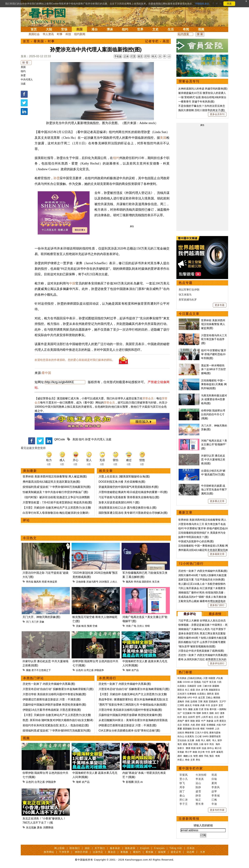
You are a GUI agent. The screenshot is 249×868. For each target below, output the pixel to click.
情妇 (180, 709)
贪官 (221, 705)
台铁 (199, 686)
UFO (190, 698)
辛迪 (214, 804)
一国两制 (222, 709)
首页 (34, 29)
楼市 (187, 721)
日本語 (191, 848)
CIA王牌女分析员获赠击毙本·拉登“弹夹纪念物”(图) (129, 731)
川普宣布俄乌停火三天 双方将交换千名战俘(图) (214, 339)
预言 (212, 756)
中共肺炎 (182, 678)
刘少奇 (201, 752)
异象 (42, 622)
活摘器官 (192, 686)
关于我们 (100, 848)
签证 (190, 744)
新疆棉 (216, 686)
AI (142, 782)
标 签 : (26, 62)
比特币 (192, 717)
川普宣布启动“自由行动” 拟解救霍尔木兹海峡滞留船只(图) (58, 689)
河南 (128, 626)
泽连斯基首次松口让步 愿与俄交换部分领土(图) (128, 508)
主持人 (141, 626)
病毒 (180, 682)
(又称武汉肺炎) (195, 678)
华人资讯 (48, 34)
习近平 (205, 682)
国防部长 (147, 582)
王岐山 (209, 698)
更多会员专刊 (217, 114)
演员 (137, 782)
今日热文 (30, 538)
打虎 (201, 709)
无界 (203, 852)
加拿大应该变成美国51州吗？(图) (119, 502)
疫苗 (193, 690)
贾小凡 (184, 779)
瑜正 (198, 800)
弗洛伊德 (182, 698)
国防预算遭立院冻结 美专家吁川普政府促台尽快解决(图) (133, 513)
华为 (185, 709)
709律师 (210, 729)
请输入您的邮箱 (203, 825)
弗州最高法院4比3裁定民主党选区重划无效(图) (51, 482)
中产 (203, 721)
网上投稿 (59, 848)
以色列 (80, 670)
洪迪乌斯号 (92, 582)
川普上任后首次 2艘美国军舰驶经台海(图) (124, 477)
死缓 (44, 582)
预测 (89, 626)
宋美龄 (181, 752)
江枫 (214, 800)
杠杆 (180, 717)
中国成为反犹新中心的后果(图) (196, 541)
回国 (196, 744)
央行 (217, 713)
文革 (193, 760)
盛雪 (198, 791)
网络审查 (190, 733)
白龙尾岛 (190, 736)
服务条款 (115, 848)
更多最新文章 (217, 554)
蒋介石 (218, 748)
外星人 (181, 760)
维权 (202, 729)
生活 (171, 29)
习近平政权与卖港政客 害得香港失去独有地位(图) (129, 497)
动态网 (190, 852)
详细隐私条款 (202, 4)
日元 (216, 717)
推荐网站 (49, 852)
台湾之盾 (89, 670)
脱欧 (212, 713)
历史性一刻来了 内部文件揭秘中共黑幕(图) (49, 684)
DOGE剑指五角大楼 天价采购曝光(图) (122, 482)
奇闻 (186, 29)
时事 (60, 34)
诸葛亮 (220, 752)
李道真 (200, 779)
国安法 (181, 690)
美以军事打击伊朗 (189, 290)
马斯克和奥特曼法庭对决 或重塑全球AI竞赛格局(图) (214, 399)
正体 (126, 56)
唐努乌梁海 (215, 733)
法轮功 (181, 733)
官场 (64, 29)
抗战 (204, 748)
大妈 (193, 725)
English (145, 848)
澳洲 (188, 748)
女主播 (191, 740)
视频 (201, 29)
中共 (195, 698)
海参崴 (210, 721)
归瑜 (214, 779)
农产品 (135, 670)
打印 (147, 56)
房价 (198, 725)
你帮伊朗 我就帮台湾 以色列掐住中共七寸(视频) (213, 414)
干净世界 (64, 852)
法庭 (23, 84)
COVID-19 (188, 682)
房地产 (181, 721)
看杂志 (112, 852)
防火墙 (196, 729)
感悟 (201, 756)
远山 (198, 783)
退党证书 (176, 852)
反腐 (196, 709)
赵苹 (214, 791)
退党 (217, 694)
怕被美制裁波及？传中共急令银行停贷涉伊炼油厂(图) (55, 492)
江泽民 (181, 705)
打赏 (133, 56)
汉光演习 (182, 694)
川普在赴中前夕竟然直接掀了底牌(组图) (201, 651)
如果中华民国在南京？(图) (193, 537)
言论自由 (182, 740)
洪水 (198, 690)
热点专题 (186, 283)
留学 (220, 740)
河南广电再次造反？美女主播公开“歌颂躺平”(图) (214, 444)
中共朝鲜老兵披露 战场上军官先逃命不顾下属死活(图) (214, 490)
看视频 (124, 852)
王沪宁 (223, 702)
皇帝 (213, 752)
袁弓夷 (204, 690)
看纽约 (137, 852)
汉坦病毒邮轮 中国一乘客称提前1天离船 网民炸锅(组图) (214, 384)
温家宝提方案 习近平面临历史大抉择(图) (202, 580)
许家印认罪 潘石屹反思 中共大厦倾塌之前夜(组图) (213, 459)
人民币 (204, 717)
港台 (95, 29)
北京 (180, 725)
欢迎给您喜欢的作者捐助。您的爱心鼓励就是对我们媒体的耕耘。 (75, 360)
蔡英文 (223, 721)
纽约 (125, 29)
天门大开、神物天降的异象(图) (41, 617)
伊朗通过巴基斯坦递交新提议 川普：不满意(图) (52, 699)
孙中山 (211, 748)
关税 (187, 702)
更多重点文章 (217, 501)
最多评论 (190, 614)
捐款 (87, 848)
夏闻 (214, 783)
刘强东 (186, 725)
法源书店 (98, 852)
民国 (193, 748)
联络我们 (75, 848)
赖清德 (217, 698)
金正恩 (202, 698)
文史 (155, 29)
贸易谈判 (214, 702)
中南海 (196, 705)
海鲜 (128, 670)
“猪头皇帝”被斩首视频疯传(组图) (197, 646)
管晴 (147, 626)
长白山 (181, 736)
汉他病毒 (81, 582)
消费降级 (48, 827)
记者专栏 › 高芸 (157, 41)
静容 (198, 796)
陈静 (198, 787)
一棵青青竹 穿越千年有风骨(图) (196, 102)
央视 (198, 740)
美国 (79, 29)
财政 (193, 721)
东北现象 (31, 827)
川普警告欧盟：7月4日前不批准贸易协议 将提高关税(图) (57, 502)
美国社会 (34, 34)
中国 (72, 283)
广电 (134, 626)
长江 (187, 690)
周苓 (182, 787)
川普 (205, 678)
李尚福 (30, 582)
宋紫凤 (184, 775)
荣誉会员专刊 (189, 81)
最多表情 (215, 614)
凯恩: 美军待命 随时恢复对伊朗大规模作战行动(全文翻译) (58, 720)
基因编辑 (187, 729)
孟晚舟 (181, 702)
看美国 (39, 41)
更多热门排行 (217, 605)
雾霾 (180, 729)
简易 (214, 775)
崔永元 (188, 705)
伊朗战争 (99, 670)
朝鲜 (199, 713)
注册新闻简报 (189, 819)
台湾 (216, 721)
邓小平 (188, 752)
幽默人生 (188, 756)
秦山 (182, 796)
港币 (222, 717)
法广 (180, 713)
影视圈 (130, 782)
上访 (217, 729)
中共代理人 (27, 79)
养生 (198, 760)
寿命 (187, 760)
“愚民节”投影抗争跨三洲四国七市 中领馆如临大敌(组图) (133, 705)
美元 (185, 717)
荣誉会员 (148, 398)
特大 (154, 56)
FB (194, 713)
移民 (209, 740)
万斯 (200, 702)
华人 (203, 740)
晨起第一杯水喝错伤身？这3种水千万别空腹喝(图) (213, 369)
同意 (229, 4)
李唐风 (216, 787)
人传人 (114, 582)
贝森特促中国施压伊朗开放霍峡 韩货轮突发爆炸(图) (54, 705)
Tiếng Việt (176, 848)
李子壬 (184, 804)
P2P (224, 725)
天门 (28, 622)
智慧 (196, 756)
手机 (206, 756)
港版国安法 (214, 690)
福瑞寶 (162, 852)
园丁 (182, 791)
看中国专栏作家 (191, 768)
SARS (206, 736)
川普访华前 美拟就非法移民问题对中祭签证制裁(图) (54, 694)
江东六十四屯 (202, 733)
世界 (140, 29)
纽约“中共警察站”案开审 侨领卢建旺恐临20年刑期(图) (214, 354)
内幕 (202, 705)
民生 (212, 744)
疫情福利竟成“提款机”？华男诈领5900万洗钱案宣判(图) (57, 487)
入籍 (201, 744)
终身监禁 (52, 582)
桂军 (199, 748)
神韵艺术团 (81, 852)
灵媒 (78, 626)
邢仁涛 (184, 800)
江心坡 (198, 736)
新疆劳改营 (215, 736)
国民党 (210, 694)
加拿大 (205, 713)
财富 (198, 721)
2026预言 (104, 582)
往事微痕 (192, 694)
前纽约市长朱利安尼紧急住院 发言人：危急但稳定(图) (56, 725)
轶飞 (182, 783)
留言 (140, 56)
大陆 (49, 29)
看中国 (49, 16)
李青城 (216, 796)
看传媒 (149, 852)
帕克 (84, 626)
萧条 (40, 827)
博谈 (110, 29)
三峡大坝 (207, 686)
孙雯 (23, 75)
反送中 (214, 705)
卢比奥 (220, 678)
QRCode (59, 439)
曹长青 (200, 804)
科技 (68, 34)
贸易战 (197, 682)
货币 (198, 717)
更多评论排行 (217, 663)
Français (159, 848)
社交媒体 (187, 713)
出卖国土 (182, 686)
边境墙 (194, 702)
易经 (180, 756)
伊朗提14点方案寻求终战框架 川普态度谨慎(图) (52, 710)
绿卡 (206, 744)
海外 (218, 744)
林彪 (195, 752)
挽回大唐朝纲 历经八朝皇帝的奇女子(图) (202, 110)
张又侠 (156, 582)
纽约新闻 (80, 34)
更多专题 (220, 305)
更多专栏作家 (217, 810)
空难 (95, 626)
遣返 (185, 744)
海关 (180, 744)
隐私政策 (130, 848)
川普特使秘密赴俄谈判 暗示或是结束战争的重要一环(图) (133, 492)
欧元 (211, 717)
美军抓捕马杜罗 (188, 300)
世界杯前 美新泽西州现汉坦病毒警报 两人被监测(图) (55, 477)
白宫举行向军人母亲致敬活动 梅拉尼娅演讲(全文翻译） (57, 513)
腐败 (28, 670)
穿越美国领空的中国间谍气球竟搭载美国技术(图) (129, 487)
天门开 (35, 622)
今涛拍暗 (201, 775)
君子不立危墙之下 (41, 670)
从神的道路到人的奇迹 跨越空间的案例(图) (203, 89)
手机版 (118, 56)
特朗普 (212, 678)
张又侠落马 (185, 295)
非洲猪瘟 (211, 725)
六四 (219, 682)
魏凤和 (38, 582)
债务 (222, 713)
